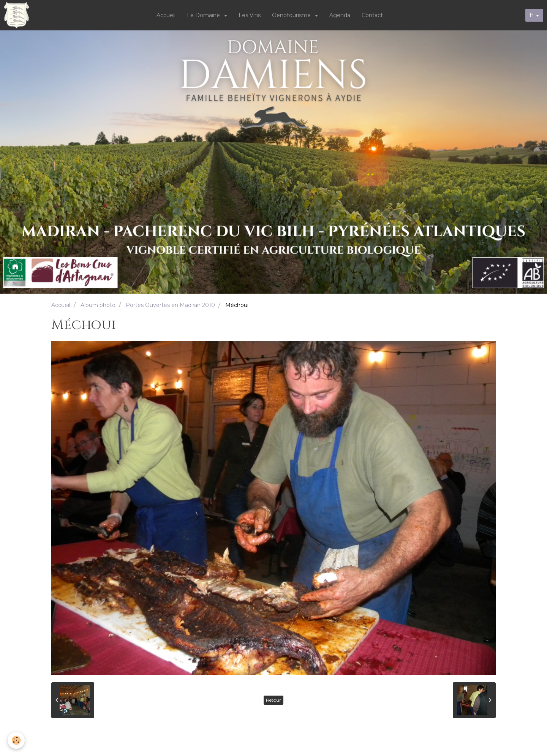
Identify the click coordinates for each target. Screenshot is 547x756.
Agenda (340, 15)
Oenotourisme (292, 15)
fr (531, 15)
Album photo (98, 305)
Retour (273, 700)
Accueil (166, 15)
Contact (372, 15)
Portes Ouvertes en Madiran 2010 (170, 305)
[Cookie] (16, 740)
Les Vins (250, 15)
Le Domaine (204, 15)
